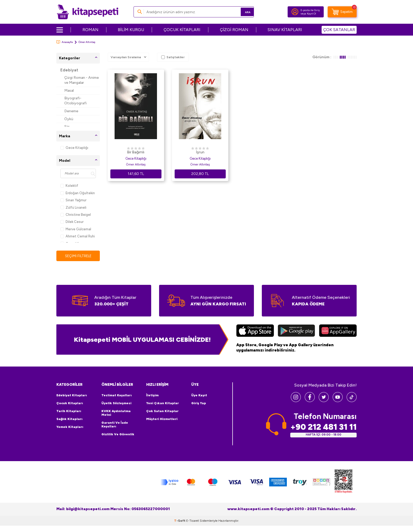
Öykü (69, 119)
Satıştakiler (173, 57)
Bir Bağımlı (136, 152)
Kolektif (69, 186)
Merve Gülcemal (76, 229)
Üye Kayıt (199, 396)
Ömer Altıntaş (136, 164)
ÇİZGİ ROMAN (234, 30)
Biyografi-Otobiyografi (75, 101)
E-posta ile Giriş (310, 10)
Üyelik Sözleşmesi (116, 403)
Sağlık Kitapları (69, 419)
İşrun (200, 152)
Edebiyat (69, 70)
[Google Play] (296, 331)
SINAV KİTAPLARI (285, 30)
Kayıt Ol (311, 14)
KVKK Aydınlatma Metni (116, 413)
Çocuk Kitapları (70, 403)
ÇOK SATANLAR (339, 30)
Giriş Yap (199, 403)
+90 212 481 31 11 (323, 427)
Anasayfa (65, 42)
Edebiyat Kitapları (72, 396)
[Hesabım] (295, 12)
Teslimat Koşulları (117, 396)
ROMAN (90, 30)
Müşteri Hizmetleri (162, 419)
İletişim (152, 396)
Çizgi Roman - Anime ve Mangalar (82, 80)
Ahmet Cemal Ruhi (78, 236)
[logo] (88, 12)
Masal (69, 91)
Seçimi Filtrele (78, 256)
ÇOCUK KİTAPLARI (182, 30)
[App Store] (255, 331)
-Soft (180, 521)
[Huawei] (338, 331)
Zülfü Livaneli (73, 208)
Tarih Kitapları (69, 411)
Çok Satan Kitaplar (162, 411)
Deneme (71, 111)
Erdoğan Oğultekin (78, 193)
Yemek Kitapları (70, 427)
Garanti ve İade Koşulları (115, 425)
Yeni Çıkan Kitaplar (163, 403)
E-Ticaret (193, 521)
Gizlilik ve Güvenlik (118, 435)
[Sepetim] (342, 12)
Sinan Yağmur (73, 200)
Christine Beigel (76, 215)
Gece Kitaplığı (74, 148)
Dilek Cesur (72, 222)
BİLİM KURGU (131, 30)
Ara (242, 12)
